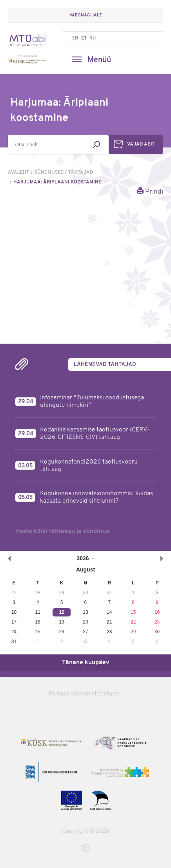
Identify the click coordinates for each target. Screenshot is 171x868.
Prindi (150, 191)
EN (75, 38)
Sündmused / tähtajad (64, 173)
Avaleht (18, 173)
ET (84, 38)
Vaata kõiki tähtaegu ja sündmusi (63, 532)
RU (93, 38)
